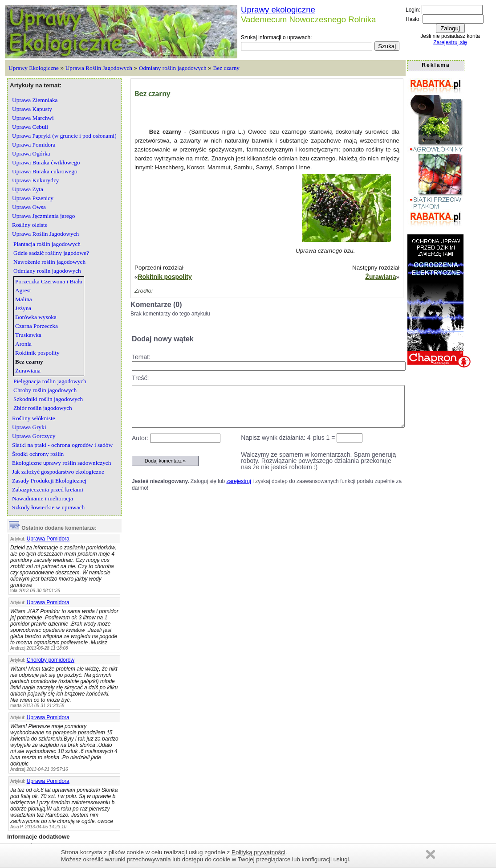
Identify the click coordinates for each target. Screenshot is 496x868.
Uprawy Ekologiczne (34, 68)
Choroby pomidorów (51, 660)
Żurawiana (380, 277)
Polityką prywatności (258, 852)
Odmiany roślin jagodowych (173, 68)
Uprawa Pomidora (48, 539)
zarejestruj (239, 481)
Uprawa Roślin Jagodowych (99, 68)
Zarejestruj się (450, 42)
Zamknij (431, 854)
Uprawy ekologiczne (278, 10)
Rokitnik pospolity (165, 277)
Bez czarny (226, 68)
